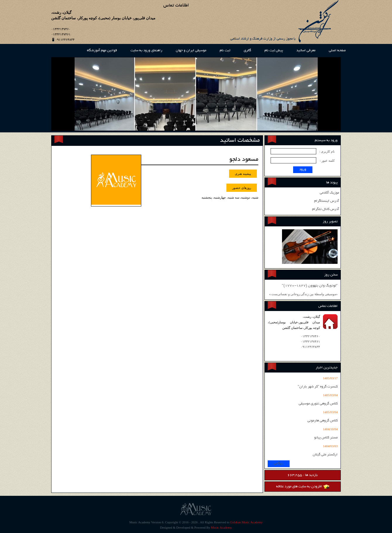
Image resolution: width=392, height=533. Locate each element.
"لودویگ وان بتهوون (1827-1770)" (310, 286)
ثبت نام (225, 51)
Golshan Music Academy (246, 522)
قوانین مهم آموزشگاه (102, 51)
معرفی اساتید (306, 51)
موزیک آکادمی (329, 193)
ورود (303, 169)
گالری (247, 51)
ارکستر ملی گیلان (325, 455)
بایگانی (279, 463)
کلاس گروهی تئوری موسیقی (318, 404)
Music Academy (221, 527)
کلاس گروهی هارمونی (323, 421)
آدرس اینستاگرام (327, 201)
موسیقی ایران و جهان (191, 51)
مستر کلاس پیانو (326, 438)
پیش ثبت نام (274, 51)
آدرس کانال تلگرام (326, 209)
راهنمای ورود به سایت (146, 51)
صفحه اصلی (337, 51)
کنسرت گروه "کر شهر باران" (318, 387)
